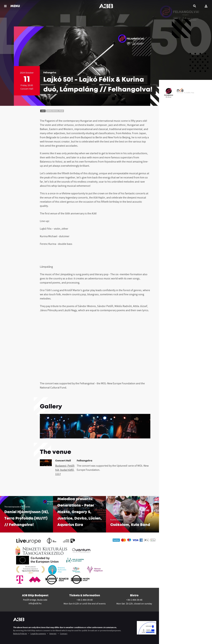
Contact (64, 634)
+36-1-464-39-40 (85, 600)
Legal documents (38, 634)
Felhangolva (50, 72)
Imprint (53, 634)
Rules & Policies (20, 634)
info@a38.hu (35, 603)
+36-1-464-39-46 (134, 600)
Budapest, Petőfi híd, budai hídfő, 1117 (65, 470)
